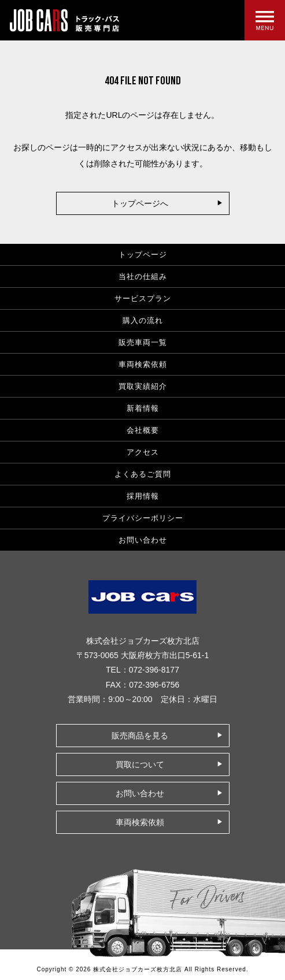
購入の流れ (143, 320)
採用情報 (143, 496)
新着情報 (143, 408)
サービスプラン (143, 298)
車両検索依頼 (143, 364)
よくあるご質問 (143, 474)
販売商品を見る (140, 736)
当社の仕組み (143, 276)
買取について (140, 764)
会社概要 (143, 430)
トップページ (143, 255)
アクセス (143, 452)
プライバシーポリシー (143, 518)
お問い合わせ (143, 540)
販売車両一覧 (143, 342)
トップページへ (140, 203)
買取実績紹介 (143, 386)
